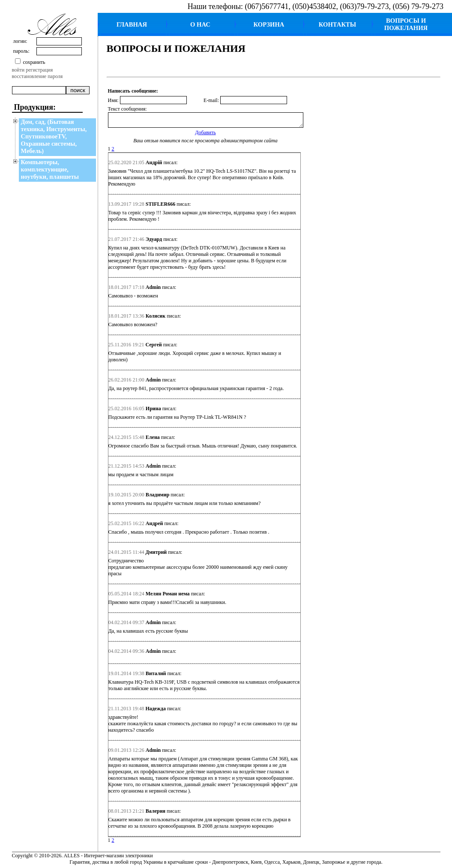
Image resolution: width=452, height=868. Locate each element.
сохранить (34, 62)
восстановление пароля (37, 76)
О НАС (200, 24)
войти (18, 70)
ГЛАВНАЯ (132, 24)
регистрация (39, 70)
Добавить (205, 135)
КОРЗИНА (269, 24)
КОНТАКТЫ (338, 24)
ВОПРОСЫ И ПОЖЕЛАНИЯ (406, 24)
